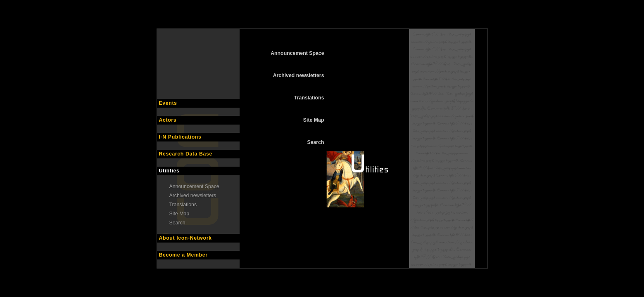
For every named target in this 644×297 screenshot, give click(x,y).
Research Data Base (186, 154)
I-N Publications (180, 137)
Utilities (169, 171)
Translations (183, 205)
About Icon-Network (185, 238)
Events (168, 103)
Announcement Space (194, 186)
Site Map (179, 214)
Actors (168, 120)
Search (177, 223)
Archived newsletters (193, 196)
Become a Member (183, 255)
